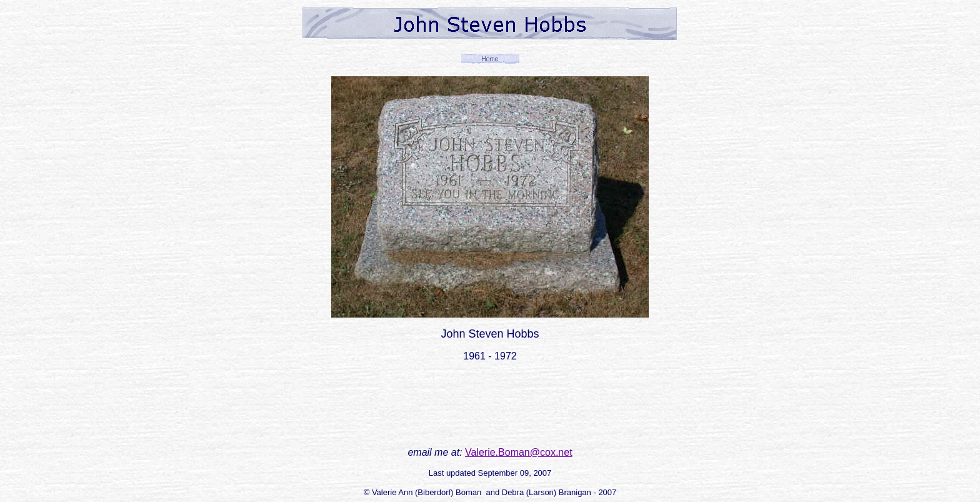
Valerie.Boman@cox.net (519, 452)
